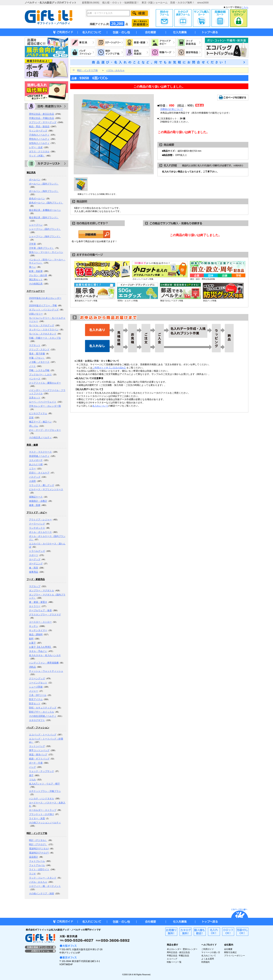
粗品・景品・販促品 (39, 126)
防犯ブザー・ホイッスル (42, 712)
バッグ (32, 767)
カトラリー (35, 606)
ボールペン (35, 180)
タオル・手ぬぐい (38, 651)
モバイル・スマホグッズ (42, 325)
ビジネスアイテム (38, 413)
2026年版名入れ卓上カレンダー (45, 298)
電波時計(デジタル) (39, 849)
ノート (32, 366)
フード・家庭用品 (36, 579)
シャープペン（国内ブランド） (45, 229)
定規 (31, 418)
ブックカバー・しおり (40, 375)
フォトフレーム (37, 861)
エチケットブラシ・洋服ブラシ (45, 791)
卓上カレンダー (174, 949)
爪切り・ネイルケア (39, 473)
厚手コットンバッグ (39, 750)
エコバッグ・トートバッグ (43, 735)
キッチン (34, 626)
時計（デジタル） (38, 840)
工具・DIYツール (38, 695)
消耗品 (32, 667)
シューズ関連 (36, 687)
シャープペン (36, 225)
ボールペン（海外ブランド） (44, 191)
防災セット (35, 704)
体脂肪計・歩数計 (38, 501)
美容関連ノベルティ (39, 456)
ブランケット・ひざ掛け (42, 814)
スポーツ (34, 555)
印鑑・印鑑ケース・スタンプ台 (45, 338)
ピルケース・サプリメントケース (46, 489)
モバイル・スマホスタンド (43, 334)
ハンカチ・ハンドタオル (42, 799)
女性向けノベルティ (39, 143)
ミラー (32, 469)
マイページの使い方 (211, 952)
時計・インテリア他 (37, 833)
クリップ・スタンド (39, 349)
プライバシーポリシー (235, 956)
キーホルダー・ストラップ (43, 810)
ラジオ (32, 874)
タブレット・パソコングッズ (44, 310)
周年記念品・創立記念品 (42, 114)
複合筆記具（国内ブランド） (44, 218)
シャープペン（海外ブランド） (45, 236)
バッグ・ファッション (38, 728)
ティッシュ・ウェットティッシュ (46, 671)
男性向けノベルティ (39, 139)
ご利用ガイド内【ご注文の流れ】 (109, 368)
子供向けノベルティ (39, 135)
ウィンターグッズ (38, 131)
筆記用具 (31, 173)
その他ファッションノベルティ (45, 823)
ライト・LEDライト (39, 869)
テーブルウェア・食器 (40, 610)
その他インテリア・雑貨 (42, 894)
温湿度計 (34, 857)
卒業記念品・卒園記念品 (42, 118)
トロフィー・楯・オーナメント (45, 886)
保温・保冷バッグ (38, 755)
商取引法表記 (230, 952)
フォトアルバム (37, 865)
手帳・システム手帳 (39, 370)
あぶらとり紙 (36, 464)
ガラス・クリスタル (39, 152)
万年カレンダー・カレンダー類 (45, 406)
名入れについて (100, 406)
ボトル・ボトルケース (40, 532)
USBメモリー (36, 314)
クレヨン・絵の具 (38, 275)
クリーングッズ (37, 678)
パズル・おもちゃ (38, 882)
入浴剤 (32, 481)
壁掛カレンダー (190, 949)
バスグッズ (35, 477)
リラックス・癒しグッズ (42, 485)
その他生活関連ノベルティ (43, 716)
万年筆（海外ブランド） (42, 248)
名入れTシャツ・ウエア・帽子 (44, 784)
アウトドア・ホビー (37, 513)
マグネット (35, 345)
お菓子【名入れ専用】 (40, 647)
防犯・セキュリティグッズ (43, 708)
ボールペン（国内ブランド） (44, 184)
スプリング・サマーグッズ (43, 122)
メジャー (34, 691)
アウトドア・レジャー (40, 520)
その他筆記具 (36, 284)
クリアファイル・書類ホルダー (45, 383)
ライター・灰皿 (37, 818)
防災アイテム (36, 699)
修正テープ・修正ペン (40, 422)
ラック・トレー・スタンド (43, 878)
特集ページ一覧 (174, 962)
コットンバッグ (37, 746)
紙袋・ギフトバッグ (39, 759)
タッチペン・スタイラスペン (44, 330)
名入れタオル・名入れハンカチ (45, 655)
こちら (245, 7)
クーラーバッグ (37, 524)
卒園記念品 (184, 956)
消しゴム (34, 426)
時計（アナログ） (38, 844)
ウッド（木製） (37, 156)
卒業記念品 (172, 956)
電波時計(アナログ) (39, 853)
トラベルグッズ (37, 551)
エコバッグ (172, 959)
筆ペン (32, 267)
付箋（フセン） (37, 358)
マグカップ (35, 586)
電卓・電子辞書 (37, 354)
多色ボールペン (37, 199)
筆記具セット (36, 280)
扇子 (31, 775)
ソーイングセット (38, 683)
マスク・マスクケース (40, 452)
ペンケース (35, 379)
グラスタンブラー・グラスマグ (45, 615)
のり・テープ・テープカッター (45, 430)
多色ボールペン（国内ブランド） (46, 203)
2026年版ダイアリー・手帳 (43, 305)
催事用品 (34, 572)
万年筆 (32, 244)
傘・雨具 (34, 568)
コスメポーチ (36, 460)
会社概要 (228, 949)
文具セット (35, 398)
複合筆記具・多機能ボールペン (45, 210)
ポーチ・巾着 (36, 763)
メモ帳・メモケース (39, 362)
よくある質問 (208, 959)
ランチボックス (37, 528)
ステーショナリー (36, 291)
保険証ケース (36, 497)
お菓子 (32, 643)
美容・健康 (32, 445)
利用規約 (206, 962)
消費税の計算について (172, 109)
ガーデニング (36, 564)
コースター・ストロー (40, 622)
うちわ (32, 780)
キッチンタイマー (38, 630)
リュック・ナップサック (42, 771)
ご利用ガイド (208, 949)
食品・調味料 (36, 634)
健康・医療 (35, 505)
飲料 (31, 639)
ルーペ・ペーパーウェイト (43, 402)
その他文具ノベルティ (40, 437)
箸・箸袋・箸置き (38, 602)
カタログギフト (37, 720)
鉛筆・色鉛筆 (36, 271)
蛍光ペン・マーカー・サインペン (46, 252)
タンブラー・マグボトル (42, 591)
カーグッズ (35, 559)
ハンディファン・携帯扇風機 (44, 663)
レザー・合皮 (36, 147)
